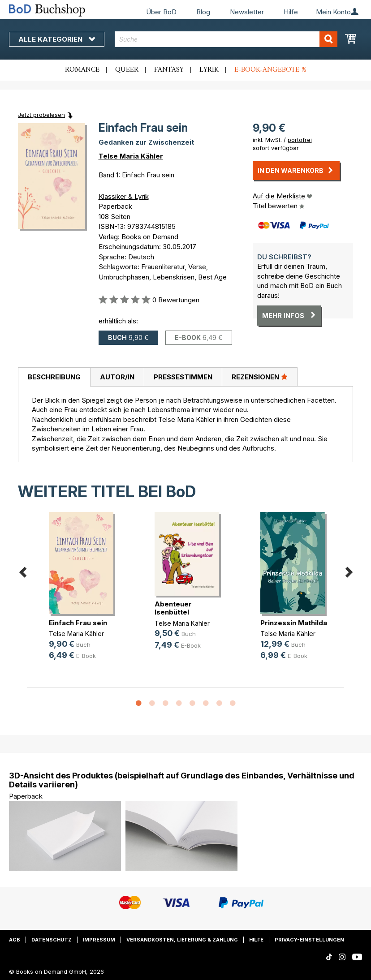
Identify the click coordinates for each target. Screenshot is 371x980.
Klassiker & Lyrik (124, 196)
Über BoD (161, 12)
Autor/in (117, 377)
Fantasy (169, 70)
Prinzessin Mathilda (294, 623)
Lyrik (209, 70)
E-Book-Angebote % (270, 70)
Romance (82, 70)
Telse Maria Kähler (131, 156)
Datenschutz (52, 940)
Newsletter (247, 12)
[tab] (54, 377)
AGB (15, 940)
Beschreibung (54, 377)
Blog (203, 12)
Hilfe (291, 12)
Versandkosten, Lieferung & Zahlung (182, 940)
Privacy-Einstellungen (309, 940)
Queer (127, 70)
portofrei (300, 140)
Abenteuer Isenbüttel (173, 608)
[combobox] (226, 39)
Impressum (99, 940)
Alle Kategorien (57, 39)
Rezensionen (260, 377)
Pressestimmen (183, 377)
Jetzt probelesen (41, 115)
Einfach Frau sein (148, 175)
